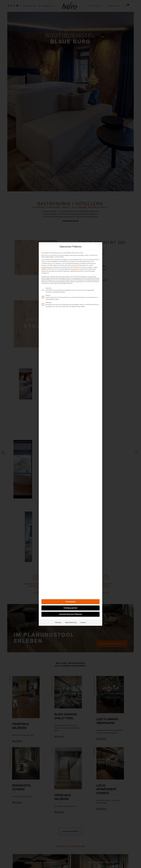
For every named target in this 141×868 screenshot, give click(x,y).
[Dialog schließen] (100, 245)
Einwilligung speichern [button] (70, 608)
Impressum (83, 622)
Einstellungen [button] (76, 269)
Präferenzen (58, 622)
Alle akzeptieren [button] (71, 602)
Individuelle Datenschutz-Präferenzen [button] (71, 614)
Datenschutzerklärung (47, 267)
